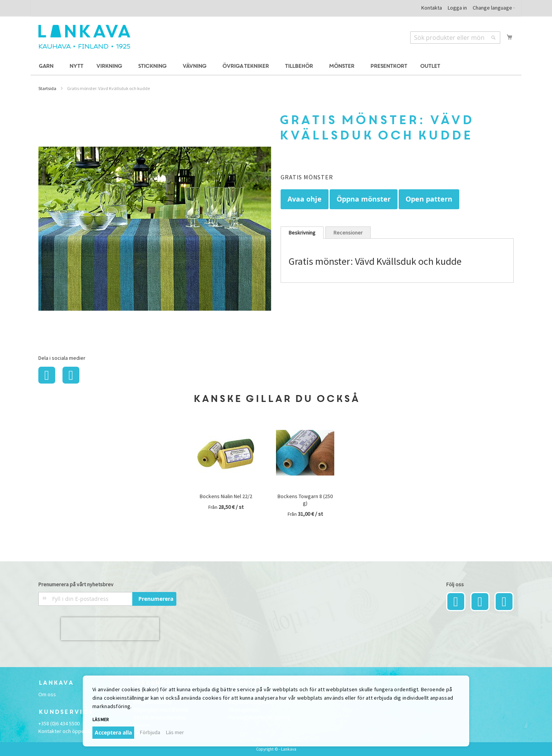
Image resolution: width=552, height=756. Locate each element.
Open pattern (429, 199)
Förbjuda (150, 732)
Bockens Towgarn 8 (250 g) (305, 500)
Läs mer (100, 719)
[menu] (276, 66)
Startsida (47, 88)
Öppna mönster (364, 199)
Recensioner (348, 233)
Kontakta (432, 8)
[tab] (302, 233)
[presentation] (110, 629)
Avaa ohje (305, 199)
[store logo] (84, 37)
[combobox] (455, 38)
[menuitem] (47, 66)
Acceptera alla (113, 732)
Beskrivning (302, 233)
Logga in (457, 8)
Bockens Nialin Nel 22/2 (226, 496)
